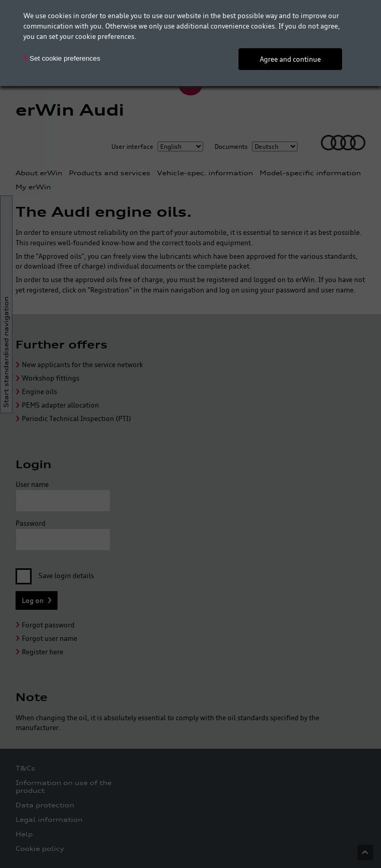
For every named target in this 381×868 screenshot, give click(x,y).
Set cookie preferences (65, 58)
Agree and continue (290, 59)
